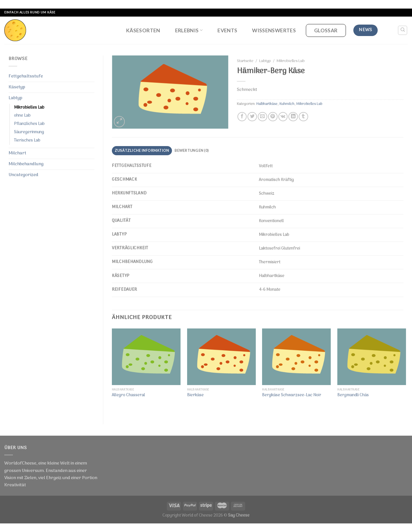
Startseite (245, 61)
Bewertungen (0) (192, 150)
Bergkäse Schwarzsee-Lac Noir (292, 395)
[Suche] (403, 30)
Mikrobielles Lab (29, 108)
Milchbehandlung (26, 164)
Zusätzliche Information (142, 150)
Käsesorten (143, 30)
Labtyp (15, 98)
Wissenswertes (274, 30)
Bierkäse (195, 395)
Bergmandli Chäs (353, 395)
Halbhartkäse (267, 104)
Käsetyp (17, 87)
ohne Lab (22, 116)
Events (227, 30)
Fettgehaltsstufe (26, 76)
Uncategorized (23, 175)
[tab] (142, 151)
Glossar (326, 30)
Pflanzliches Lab (29, 124)
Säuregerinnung (29, 132)
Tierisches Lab (27, 141)
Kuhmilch (287, 104)
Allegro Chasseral (128, 395)
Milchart (17, 153)
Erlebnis (189, 30)
